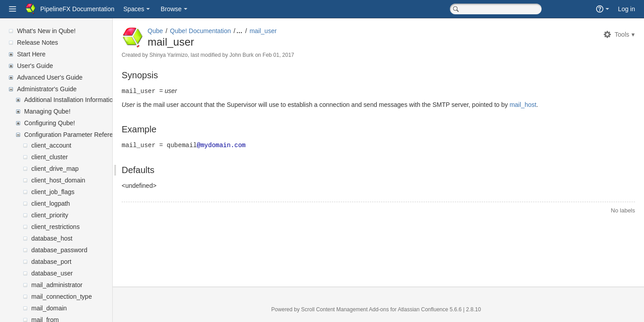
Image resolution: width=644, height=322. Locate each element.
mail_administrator (57, 285)
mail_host (544, 104)
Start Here (31, 54)
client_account (51, 145)
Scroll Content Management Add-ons (356, 309)
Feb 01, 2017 (300, 55)
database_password (59, 250)
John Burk (263, 55)
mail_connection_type (61, 297)
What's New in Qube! (46, 31)
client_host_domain (58, 180)
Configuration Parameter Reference (74, 135)
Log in (627, 9)
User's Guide (35, 66)
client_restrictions (55, 227)
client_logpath (51, 203)
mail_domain (49, 308)
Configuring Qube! (50, 123)
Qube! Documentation (222, 31)
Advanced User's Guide (50, 77)
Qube (177, 31)
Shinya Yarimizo (190, 55)
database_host (52, 238)
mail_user (285, 31)
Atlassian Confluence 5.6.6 (441, 309)
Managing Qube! (47, 111)
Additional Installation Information (70, 100)
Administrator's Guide (47, 89)
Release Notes (38, 42)
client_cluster (50, 157)
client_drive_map (55, 169)
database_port (51, 262)
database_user (52, 273)
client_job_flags (53, 192)
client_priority (50, 215)
